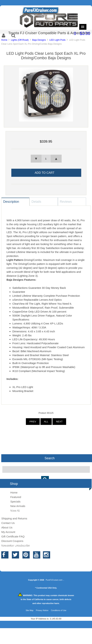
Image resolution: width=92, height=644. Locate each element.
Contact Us (8, 523)
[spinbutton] (46, 159)
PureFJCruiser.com (54, 580)
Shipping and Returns (14, 518)
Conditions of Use (59, 610)
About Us (7, 527)
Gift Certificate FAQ (13, 536)
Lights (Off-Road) (20, 40)
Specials (15, 501)
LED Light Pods (57, 40)
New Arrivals (18, 506)
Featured (16, 497)
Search (50, 458)
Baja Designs (39, 40)
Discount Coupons (12, 541)
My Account (8, 532)
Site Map (30, 610)
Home (4, 40)
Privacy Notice (42, 610)
